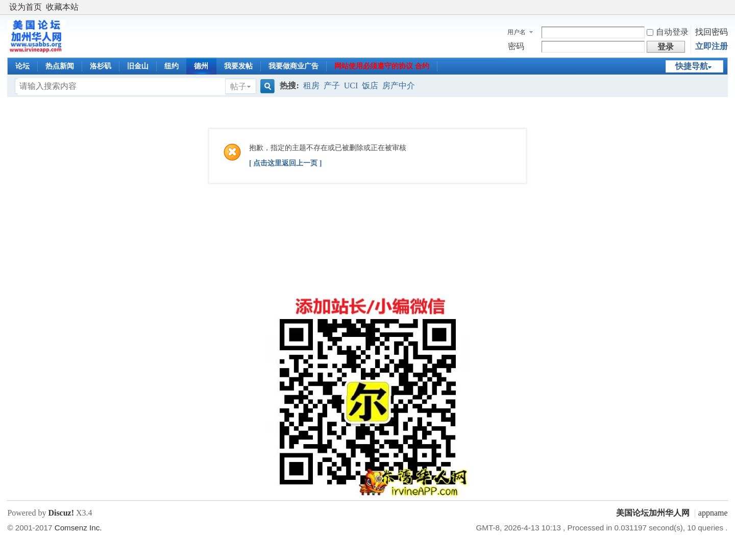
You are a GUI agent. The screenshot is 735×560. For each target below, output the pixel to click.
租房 (311, 86)
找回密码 (712, 32)
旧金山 (138, 66)
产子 (332, 86)
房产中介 (399, 86)
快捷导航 (692, 66)
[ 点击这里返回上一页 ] (285, 163)
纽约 (171, 66)
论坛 (22, 66)
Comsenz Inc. (78, 528)
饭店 (370, 86)
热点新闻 (60, 66)
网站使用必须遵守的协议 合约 (382, 66)
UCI (351, 86)
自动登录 (668, 32)
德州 (201, 66)
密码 (516, 46)
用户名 (517, 32)
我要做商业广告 (293, 66)
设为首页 (26, 7)
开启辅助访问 (725, 7)
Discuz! (61, 513)
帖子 (238, 87)
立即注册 (712, 46)
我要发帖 (238, 66)
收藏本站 (62, 7)
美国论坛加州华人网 (653, 513)
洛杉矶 (101, 66)
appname (713, 513)
